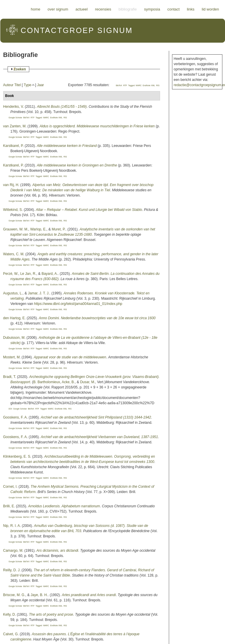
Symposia (152, 9)
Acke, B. (68, 382)
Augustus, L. (13, 293)
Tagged (131, 85)
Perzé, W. (11, 274)
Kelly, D (9, 615)
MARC (139, 85)
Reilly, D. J (11, 570)
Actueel (82, 9)
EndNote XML (149, 85)
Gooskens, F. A (15, 417)
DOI (10, 409)
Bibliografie (128, 9)
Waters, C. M (13, 254)
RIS (158, 85)
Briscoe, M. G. (14, 595)
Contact (174, 9)
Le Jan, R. (28, 274)
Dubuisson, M (14, 338)
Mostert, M (12, 357)
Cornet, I (10, 487)
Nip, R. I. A (12, 526)
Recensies (103, 9)
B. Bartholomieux (47, 382)
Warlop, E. (38, 229)
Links (191, 9)
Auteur (8, 85)
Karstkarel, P (13, 146)
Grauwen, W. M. (16, 229)
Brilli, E (9, 506)
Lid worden (211, 9)
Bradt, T (9, 377)
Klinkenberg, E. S (17, 456)
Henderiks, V (13, 107)
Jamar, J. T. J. (39, 293)
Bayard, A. (50, 274)
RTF (125, 85)
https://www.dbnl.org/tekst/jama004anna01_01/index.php (78, 304)
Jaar (41, 85)
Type (28, 85)
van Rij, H (11, 185)
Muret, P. (59, 229)
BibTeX (119, 85)
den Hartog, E (14, 318)
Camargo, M (13, 551)
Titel (18, 85)
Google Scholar (15, 118)
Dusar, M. (88, 382)
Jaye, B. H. (39, 595)
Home (35, 9)
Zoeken (20, 69)
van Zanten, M (14, 126)
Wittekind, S (13, 210)
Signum (77, 30)
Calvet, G (11, 634)
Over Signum (58, 9)
